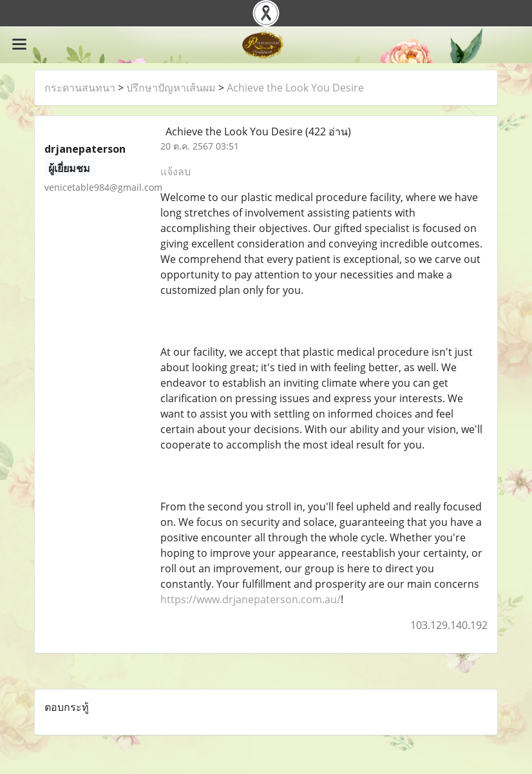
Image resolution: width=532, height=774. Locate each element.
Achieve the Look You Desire (295, 88)
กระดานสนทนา (80, 88)
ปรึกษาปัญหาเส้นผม (171, 88)
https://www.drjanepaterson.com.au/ (251, 599)
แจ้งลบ (176, 171)
